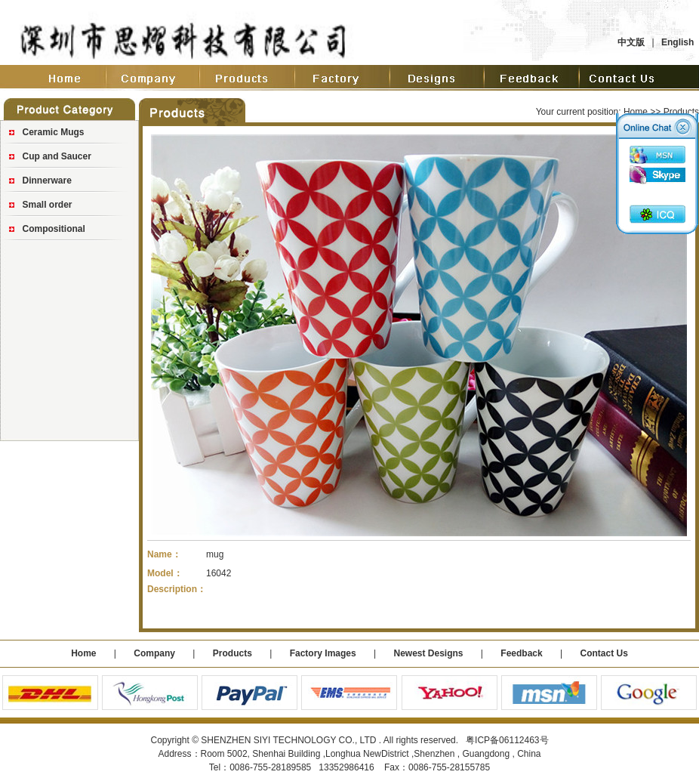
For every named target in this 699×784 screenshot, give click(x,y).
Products (232, 653)
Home (636, 112)
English (677, 42)
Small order (48, 205)
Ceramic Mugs (54, 132)
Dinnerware (47, 181)
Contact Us (604, 653)
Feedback (521, 653)
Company (153, 653)
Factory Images (323, 653)
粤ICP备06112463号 (507, 740)
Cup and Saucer (57, 156)
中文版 (631, 42)
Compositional (54, 229)
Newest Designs (429, 653)
